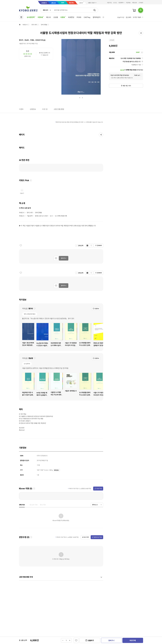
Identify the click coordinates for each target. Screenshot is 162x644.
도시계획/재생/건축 (61, 216)
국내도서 (25, 25)
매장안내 (135, 3)
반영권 (38, 40)
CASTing (87, 17)
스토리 (81, 3)
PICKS (79, 17)
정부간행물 (44, 25)
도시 (51, 216)
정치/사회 (34, 25)
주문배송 (128, 3)
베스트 (49, 17)
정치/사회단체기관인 (30, 314)
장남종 (27, 40)
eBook (54, 3)
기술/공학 (30, 216)
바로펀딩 (71, 17)
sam (63, 3)
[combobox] (46, 10)
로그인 (115, 3)
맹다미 (21, 40)
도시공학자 (27, 364)
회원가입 (109, 3)
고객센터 (141, 3)
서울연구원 (22, 44)
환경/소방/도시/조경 (41, 216)
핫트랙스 (72, 3)
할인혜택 (128, 17)
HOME (20, 25)
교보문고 (44, 3)
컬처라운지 (97, 17)
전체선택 (81, 246)
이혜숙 (32, 40)
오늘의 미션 (121, 17)
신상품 (56, 17)
